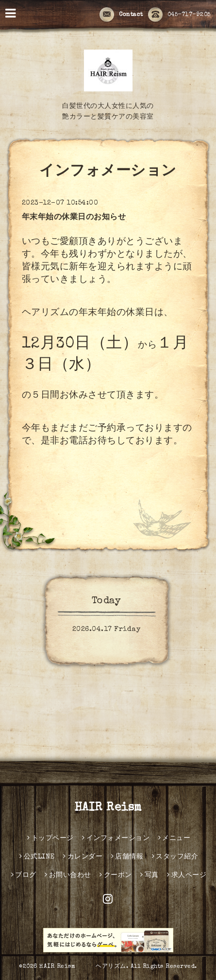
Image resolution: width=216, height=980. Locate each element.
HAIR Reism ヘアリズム (83, 967)
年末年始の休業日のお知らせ (74, 218)
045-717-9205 (179, 15)
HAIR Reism (114, 808)
